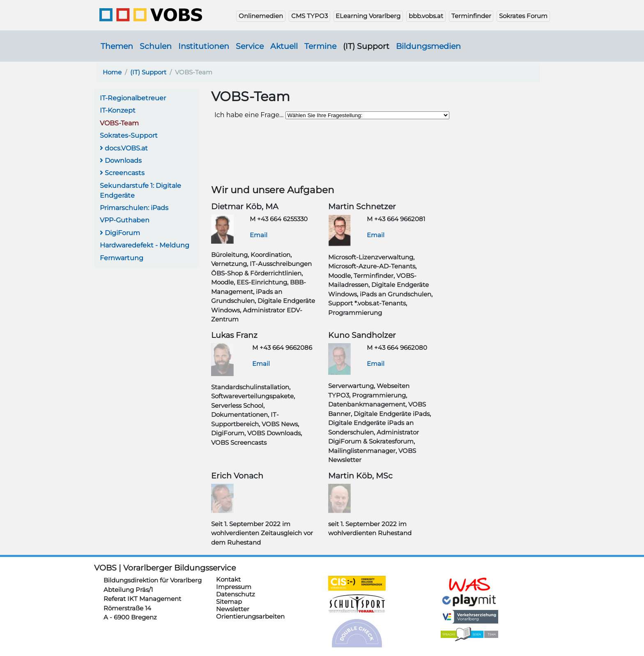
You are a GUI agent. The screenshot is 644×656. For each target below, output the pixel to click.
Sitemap (229, 602)
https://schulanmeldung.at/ (469, 584)
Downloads (121, 161)
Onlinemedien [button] (261, 16)
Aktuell (284, 46)
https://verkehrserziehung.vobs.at (469, 617)
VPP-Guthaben (125, 220)
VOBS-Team (119, 123)
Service (250, 46)
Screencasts (122, 173)
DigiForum (120, 233)
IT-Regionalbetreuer (133, 98)
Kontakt (228, 579)
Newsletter (233, 609)
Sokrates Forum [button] (523, 16)
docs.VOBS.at (124, 148)
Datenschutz (236, 594)
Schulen (156, 46)
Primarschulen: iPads (134, 208)
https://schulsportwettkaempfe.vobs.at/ (357, 604)
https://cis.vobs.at (357, 583)
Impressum (234, 587)
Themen (117, 46)
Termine (320, 46)
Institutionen (204, 46)
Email (259, 235)
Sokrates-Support (129, 135)
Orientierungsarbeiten (250, 616)
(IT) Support (366, 46)
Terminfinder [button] (471, 16)
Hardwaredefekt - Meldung (145, 245)
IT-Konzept (118, 110)
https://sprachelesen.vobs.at (469, 634)
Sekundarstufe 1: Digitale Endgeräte (140, 191)
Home (112, 72)
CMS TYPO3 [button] (309, 16)
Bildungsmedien (428, 46)
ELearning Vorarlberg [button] (368, 16)
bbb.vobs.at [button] (426, 16)
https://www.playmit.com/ (469, 600)
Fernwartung (122, 258)
